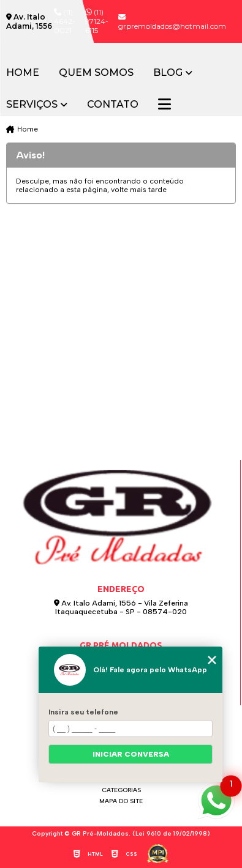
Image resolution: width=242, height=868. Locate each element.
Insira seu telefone (83, 712)
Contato (113, 105)
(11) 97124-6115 (97, 21)
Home (23, 73)
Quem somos (96, 73)
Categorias (121, 790)
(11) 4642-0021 (65, 21)
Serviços (32, 105)
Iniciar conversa (131, 754)
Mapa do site (121, 801)
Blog (168, 73)
